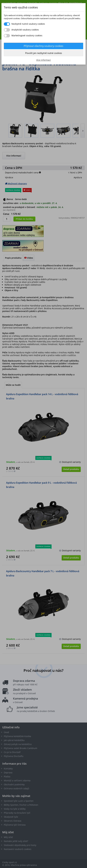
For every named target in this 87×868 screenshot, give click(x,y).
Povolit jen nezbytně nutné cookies (44, 53)
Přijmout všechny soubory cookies (43, 46)
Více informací (43, 60)
